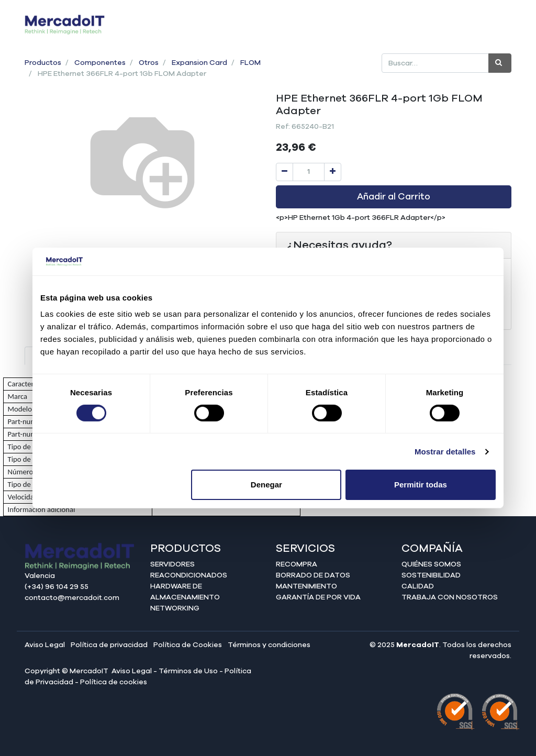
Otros (149, 63)
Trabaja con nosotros (450, 597)
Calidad (418, 586)
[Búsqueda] (500, 63)
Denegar (266, 485)
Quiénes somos (431, 564)
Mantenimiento (306, 586)
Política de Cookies (188, 645)
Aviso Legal (45, 645)
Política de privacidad (109, 645)
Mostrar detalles (445, 452)
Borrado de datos (313, 575)
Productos (43, 63)
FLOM (250, 63)
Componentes (100, 63)
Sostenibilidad (431, 575)
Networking (175, 608)
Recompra (297, 564)
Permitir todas (421, 485)
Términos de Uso (188, 671)
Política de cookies (114, 682)
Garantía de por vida (318, 597)
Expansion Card (199, 63)
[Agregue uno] (333, 172)
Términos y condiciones (269, 645)
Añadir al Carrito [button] (394, 197)
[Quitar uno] (284, 172)
